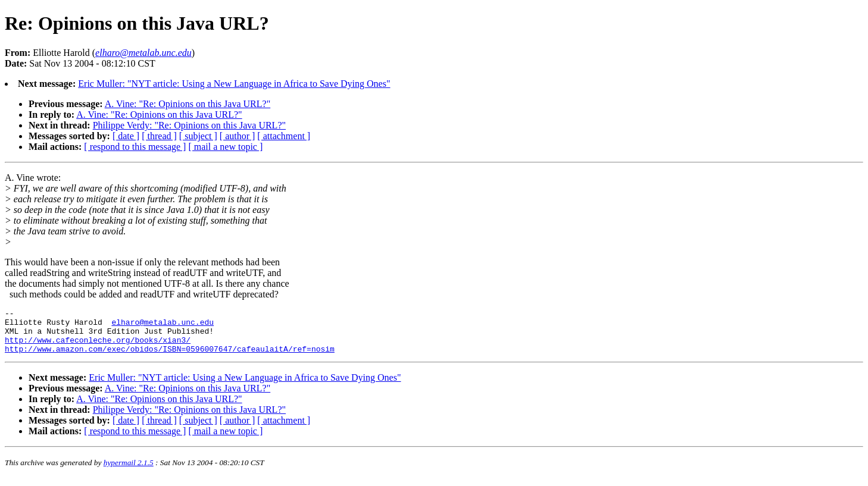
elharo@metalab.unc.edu (163, 325)
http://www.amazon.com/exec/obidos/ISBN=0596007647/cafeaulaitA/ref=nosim (170, 358)
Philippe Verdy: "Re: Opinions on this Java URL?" (189, 125)
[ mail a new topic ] (225, 147)
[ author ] (238, 136)
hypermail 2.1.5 (129, 471)
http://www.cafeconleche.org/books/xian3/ (98, 347)
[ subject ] (198, 136)
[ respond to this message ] (135, 147)
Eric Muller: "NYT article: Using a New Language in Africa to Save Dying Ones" (234, 84)
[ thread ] (159, 136)
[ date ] (126, 136)
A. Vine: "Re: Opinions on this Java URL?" (188, 104)
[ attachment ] (284, 136)
